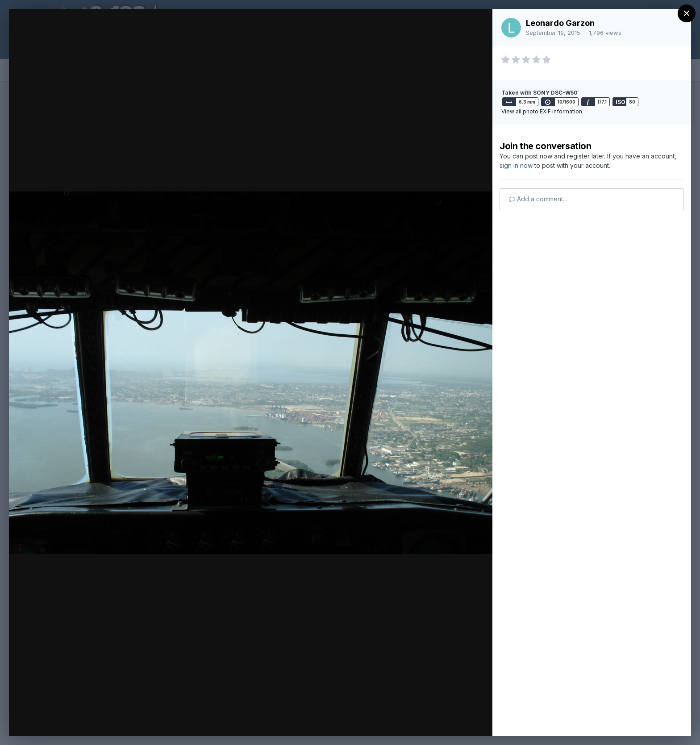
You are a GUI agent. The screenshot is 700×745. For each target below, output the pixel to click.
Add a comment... (538, 199)
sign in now (516, 165)
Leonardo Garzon (560, 23)
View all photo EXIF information (542, 111)
